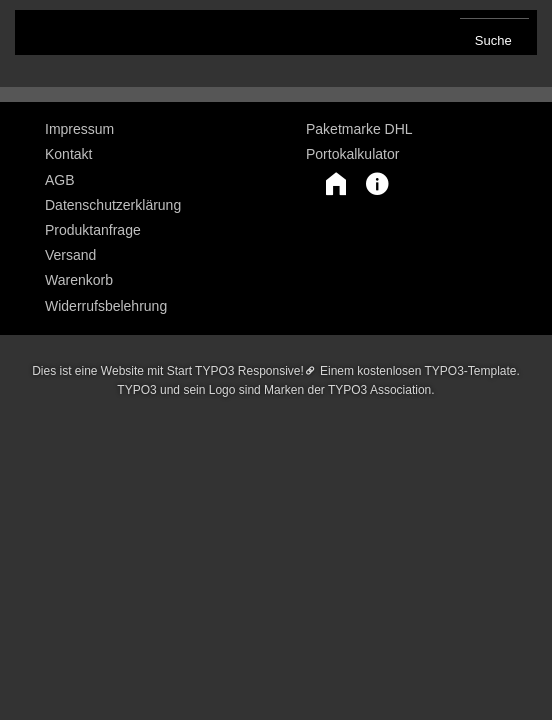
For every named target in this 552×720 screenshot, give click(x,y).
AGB (60, 180)
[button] (326, 184)
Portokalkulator (352, 154)
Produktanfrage (93, 230)
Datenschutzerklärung (113, 205)
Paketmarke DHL (359, 129)
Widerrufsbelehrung (106, 306)
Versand (70, 255)
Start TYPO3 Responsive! (235, 371)
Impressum (79, 129)
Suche (493, 40)
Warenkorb (79, 280)
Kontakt (68, 154)
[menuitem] (145, 129)
